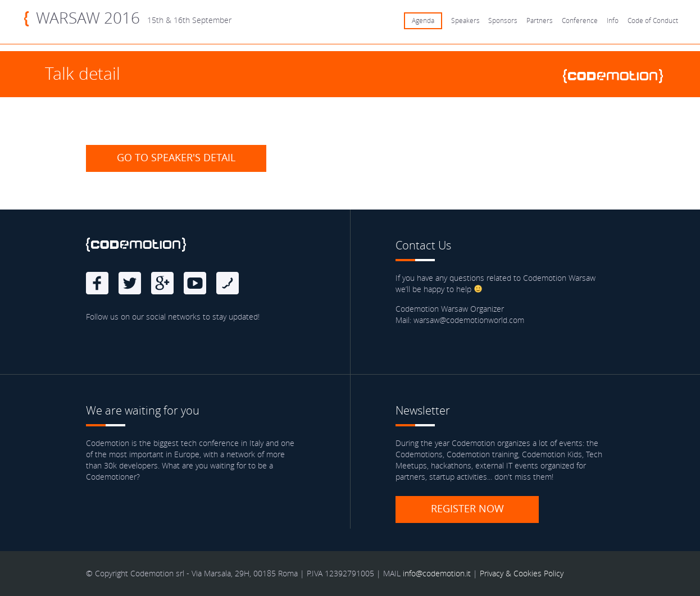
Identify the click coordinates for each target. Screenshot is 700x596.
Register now (467, 508)
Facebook (97, 283)
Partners (540, 21)
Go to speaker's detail (176, 157)
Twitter (130, 283)
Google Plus (162, 283)
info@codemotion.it (437, 573)
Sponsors (503, 21)
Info (613, 21)
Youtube (195, 283)
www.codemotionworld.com (617, 76)
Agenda (423, 21)
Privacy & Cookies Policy (522, 573)
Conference (580, 21)
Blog (228, 283)
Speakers (465, 21)
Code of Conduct (653, 21)
